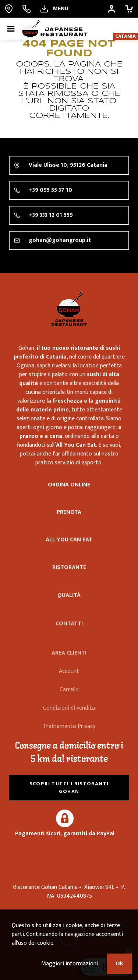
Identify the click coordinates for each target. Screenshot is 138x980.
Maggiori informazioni (70, 964)
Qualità (69, 607)
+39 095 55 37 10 (50, 191)
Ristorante (69, 578)
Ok (119, 964)
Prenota (69, 515)
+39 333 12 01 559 (51, 217)
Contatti (69, 635)
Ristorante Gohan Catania (69, 309)
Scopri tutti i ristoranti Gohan (69, 788)
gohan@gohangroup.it (60, 243)
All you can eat (69, 545)
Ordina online (69, 487)
